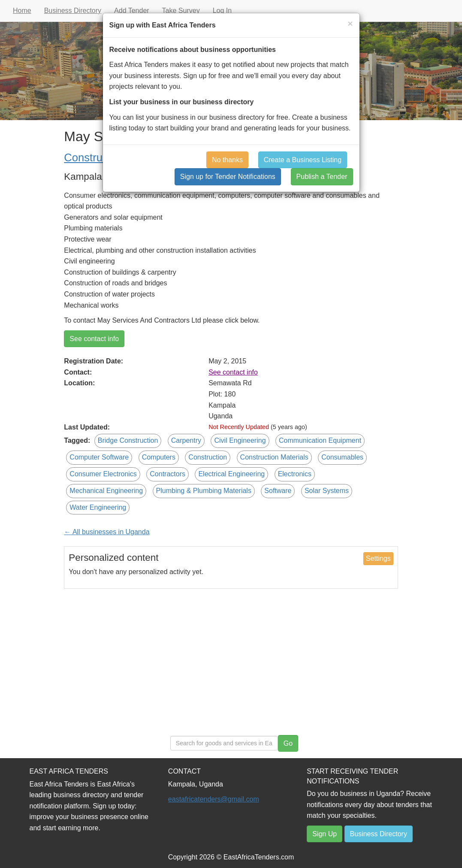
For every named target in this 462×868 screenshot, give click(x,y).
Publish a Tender (322, 177)
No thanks (227, 160)
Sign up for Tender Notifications (228, 177)
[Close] (350, 23)
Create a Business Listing (303, 160)
